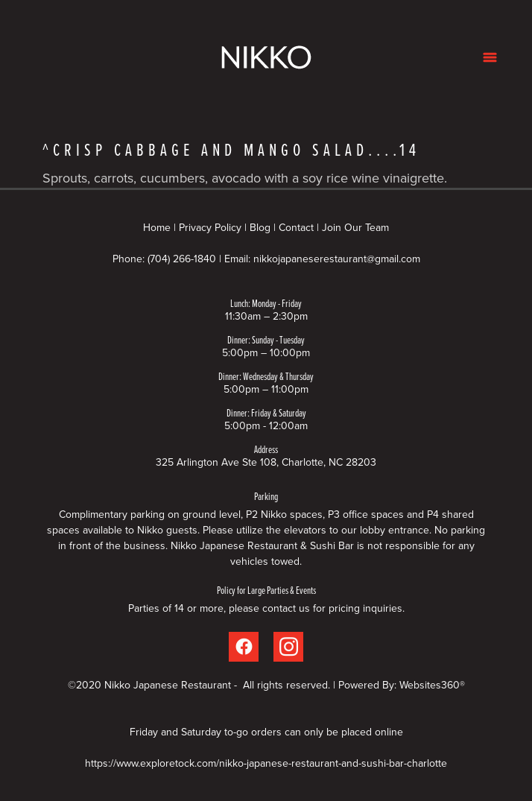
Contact (296, 227)
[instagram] (288, 647)
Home (158, 227)
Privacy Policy (210, 227)
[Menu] (490, 57)
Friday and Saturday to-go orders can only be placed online (266, 732)
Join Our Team (355, 227)
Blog (260, 227)
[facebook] (244, 647)
